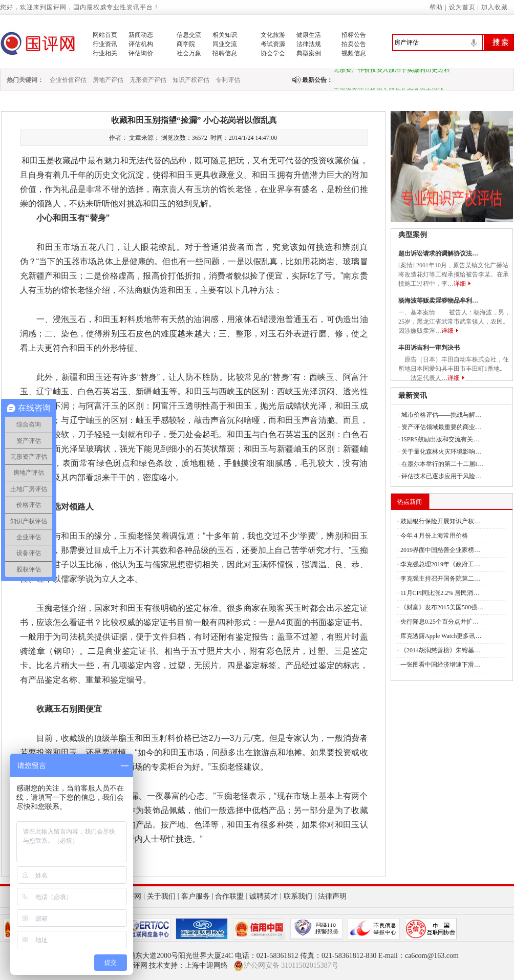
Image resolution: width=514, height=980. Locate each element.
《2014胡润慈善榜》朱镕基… (440, 650)
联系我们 (298, 896)
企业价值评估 (68, 80)
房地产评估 (108, 80)
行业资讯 (105, 44)
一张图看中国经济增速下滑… (440, 665)
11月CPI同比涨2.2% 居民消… (440, 593)
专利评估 (228, 80)
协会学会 (273, 53)
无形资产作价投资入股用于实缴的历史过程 (392, 72)
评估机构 (141, 44)
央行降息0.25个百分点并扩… (440, 622)
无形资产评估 (148, 80)
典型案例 (309, 53)
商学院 (186, 44)
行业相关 (105, 53)
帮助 (436, 7)
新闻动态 (141, 35)
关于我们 (161, 896)
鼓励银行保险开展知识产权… (440, 521)
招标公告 (354, 35)
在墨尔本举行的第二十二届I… (442, 464)
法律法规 (309, 44)
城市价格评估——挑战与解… (441, 415)
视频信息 (354, 53)
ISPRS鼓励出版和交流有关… (440, 439)
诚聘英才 (264, 896)
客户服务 (196, 896)
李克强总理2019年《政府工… (440, 564)
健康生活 (309, 35)
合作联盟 (229, 896)
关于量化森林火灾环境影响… (441, 452)
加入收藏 (495, 7)
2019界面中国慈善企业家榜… (440, 550)
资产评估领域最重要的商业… (441, 427)
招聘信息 (225, 53)
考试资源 (273, 44)
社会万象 (189, 53)
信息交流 (189, 35)
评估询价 (141, 53)
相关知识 (225, 35)
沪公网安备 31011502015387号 (286, 966)
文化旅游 (273, 35)
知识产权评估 (191, 80)
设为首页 (462, 7)
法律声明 (332, 896)
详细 (460, 284)
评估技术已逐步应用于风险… (441, 476)
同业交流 (225, 44)
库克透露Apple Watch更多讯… (441, 636)
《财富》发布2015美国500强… (442, 607)
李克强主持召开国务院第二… (440, 579)
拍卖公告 (354, 44)
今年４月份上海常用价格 (434, 536)
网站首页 (105, 35)
